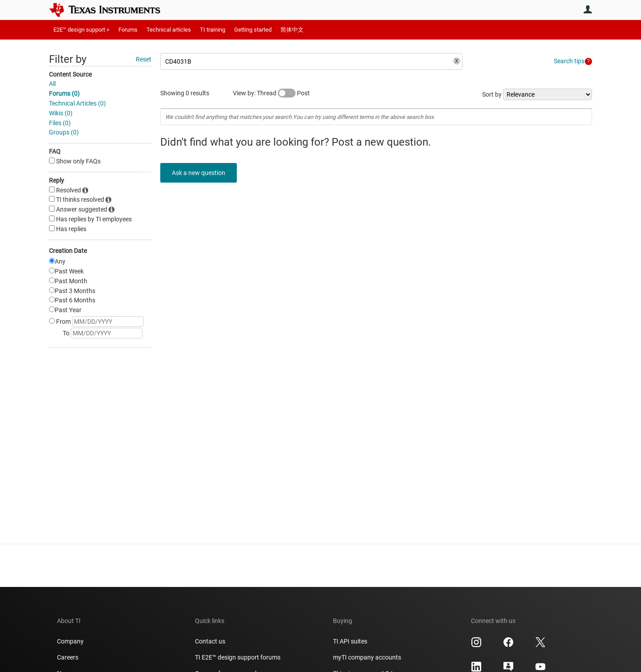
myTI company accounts (367, 657)
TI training (213, 30)
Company (70, 641)
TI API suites (350, 641)
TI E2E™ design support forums (238, 657)
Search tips (569, 61)
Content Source (70, 74)
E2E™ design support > (81, 30)
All (52, 84)
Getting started (253, 30)
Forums (128, 30)
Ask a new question (200, 173)
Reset (144, 59)
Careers (68, 657)
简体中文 (292, 30)
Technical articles (169, 30)
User (588, 9)
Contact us (210, 641)
